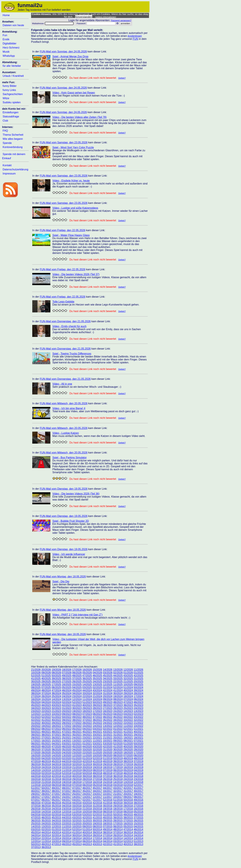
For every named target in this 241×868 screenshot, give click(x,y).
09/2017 (128, 797)
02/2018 (128, 785)
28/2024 (138, 693)
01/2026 (128, 673)
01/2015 (56, 829)
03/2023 (128, 714)
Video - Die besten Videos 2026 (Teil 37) (76, 274)
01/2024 (108, 687)
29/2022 (56, 723)
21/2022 (138, 723)
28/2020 (138, 750)
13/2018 (128, 782)
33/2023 (46, 708)
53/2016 (77, 815)
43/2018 (46, 776)
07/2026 (67, 673)
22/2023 (46, 711)
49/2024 (36, 690)
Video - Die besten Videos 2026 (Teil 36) (76, 494)
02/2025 (97, 687)
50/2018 (87, 773)
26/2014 (118, 835)
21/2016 (87, 809)
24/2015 (46, 824)
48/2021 (56, 732)
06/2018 (87, 785)
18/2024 (128, 696)
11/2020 (87, 755)
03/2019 (36, 773)
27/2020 (36, 752)
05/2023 (108, 714)
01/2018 (56, 773)
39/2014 (97, 832)
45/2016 (67, 803)
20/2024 (108, 696)
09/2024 (108, 699)
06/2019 (118, 770)
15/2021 (56, 741)
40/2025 (46, 679)
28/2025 (56, 681)
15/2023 (118, 711)
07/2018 (77, 785)
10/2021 (108, 741)
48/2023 (118, 702)
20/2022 (36, 726)
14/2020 (56, 755)
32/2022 (138, 720)
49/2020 (36, 747)
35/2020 (67, 750)
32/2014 (56, 835)
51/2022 (56, 717)
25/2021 (67, 738)
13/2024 (67, 699)
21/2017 (118, 794)
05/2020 (36, 758)
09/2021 (118, 741)
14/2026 (108, 670)
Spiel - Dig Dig (61, 581)
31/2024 (108, 693)
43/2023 (56, 705)
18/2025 (46, 684)
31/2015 (87, 821)
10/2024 (97, 699)
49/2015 (128, 815)
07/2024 (128, 699)
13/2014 (138, 838)
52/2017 (138, 785)
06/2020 (138, 755)
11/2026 (138, 670)
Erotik (6, 39)
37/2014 (118, 832)
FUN (135, 39)
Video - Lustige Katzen (66, 433)
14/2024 (56, 699)
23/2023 (36, 711)
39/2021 (36, 735)
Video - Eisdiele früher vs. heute (71, 181)
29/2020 (128, 750)
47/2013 (56, 844)
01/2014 (67, 829)
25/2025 (87, 681)
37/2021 (56, 735)
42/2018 (56, 776)
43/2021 (108, 732)
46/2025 (97, 676)
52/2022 (46, 717)
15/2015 (138, 824)
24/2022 (108, 723)
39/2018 (87, 776)
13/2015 (46, 826)
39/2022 (67, 720)
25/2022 (97, 723)
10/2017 (118, 797)
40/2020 (128, 747)
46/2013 (67, 844)
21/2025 (128, 681)
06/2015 (118, 826)
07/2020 (128, 755)
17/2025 (56, 684)
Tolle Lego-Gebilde (63, 302)
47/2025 (87, 676)
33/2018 (36, 779)
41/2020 (118, 747)
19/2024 (118, 696)
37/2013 (36, 847)
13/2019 (46, 770)
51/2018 (77, 773)
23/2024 (77, 696)
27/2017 (56, 794)
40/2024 (128, 690)
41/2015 (97, 818)
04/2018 (108, 785)
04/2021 (56, 744)
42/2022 (36, 720)
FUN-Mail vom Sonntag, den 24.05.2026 (63, 52)
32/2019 (77, 764)
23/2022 (118, 723)
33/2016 (77, 806)
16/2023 (108, 711)
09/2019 (87, 770)
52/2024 (118, 687)
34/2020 (77, 750)
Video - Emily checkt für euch (69, 326)
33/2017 (108, 791)
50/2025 (56, 676)
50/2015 (118, 815)
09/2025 (138, 684)
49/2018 (97, 773)
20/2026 (46, 670)
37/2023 (118, 705)
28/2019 (118, 764)
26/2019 (138, 764)
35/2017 (87, 791)
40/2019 (108, 761)
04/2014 (108, 841)
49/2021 (46, 732)
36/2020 (56, 750)
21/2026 (36, 670)
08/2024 (118, 699)
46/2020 (67, 747)
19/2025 (36, 684)
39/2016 (128, 803)
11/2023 (46, 714)
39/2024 (138, 690)
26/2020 (46, 752)
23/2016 (67, 809)
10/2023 (56, 714)
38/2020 (36, 750)
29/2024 (128, 693)
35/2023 (138, 705)
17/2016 (128, 809)
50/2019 (118, 758)
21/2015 (77, 824)
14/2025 (87, 684)
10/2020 (97, 755)
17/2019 (118, 767)
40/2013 (128, 844)
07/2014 (77, 841)
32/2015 (77, 821)
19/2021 (128, 738)
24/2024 (67, 696)
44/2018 (36, 776)
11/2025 (118, 684)
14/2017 (77, 797)
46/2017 (87, 788)
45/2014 (36, 832)
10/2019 (77, 770)
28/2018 (87, 779)
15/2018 (108, 782)
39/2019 (118, 761)
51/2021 (138, 729)
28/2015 (118, 821)
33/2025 (118, 679)
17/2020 (138, 752)
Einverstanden (84, 17)
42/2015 (87, 818)
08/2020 (118, 755)
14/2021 (67, 741)
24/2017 (87, 794)
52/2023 (77, 702)
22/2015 (67, 824)
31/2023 (67, 708)
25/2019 (36, 767)
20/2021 (118, 738)
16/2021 (46, 741)
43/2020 (97, 747)
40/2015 (108, 818)
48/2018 (108, 773)
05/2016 (138, 812)
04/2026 (97, 673)
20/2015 (87, 824)
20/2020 (108, 752)
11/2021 (97, 741)
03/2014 (118, 841)
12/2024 (77, 699)
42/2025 (138, 676)
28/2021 (36, 738)
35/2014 (138, 832)
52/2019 (97, 758)
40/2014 (87, 832)
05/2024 (36, 702)
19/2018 (67, 782)
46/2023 (138, 702)
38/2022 (77, 720)
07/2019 (108, 770)
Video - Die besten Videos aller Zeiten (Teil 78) (79, 117)
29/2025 (46, 681)
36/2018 (118, 776)
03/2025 (87, 687)
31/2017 (128, 791)
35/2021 (77, 735)
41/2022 (46, 720)
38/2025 (67, 679)
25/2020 (56, 752)
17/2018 (87, 782)
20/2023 (67, 711)
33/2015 (67, 821)
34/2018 (138, 776)
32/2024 (97, 693)
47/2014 (128, 829)
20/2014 (67, 838)
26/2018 (108, 779)
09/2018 (56, 785)
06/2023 (97, 714)
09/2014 (67, 841)
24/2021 (77, 738)
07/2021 (138, 741)
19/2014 (77, 838)
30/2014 (77, 835)
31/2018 (56, 779)
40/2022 (56, 720)
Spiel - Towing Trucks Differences (72, 354)
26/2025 (77, 681)
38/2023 (108, 705)
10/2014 (56, 841)
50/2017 (46, 788)
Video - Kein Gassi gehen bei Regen (74, 93)
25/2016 (46, 809)
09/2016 (97, 812)
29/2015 (108, 821)
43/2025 (128, 676)
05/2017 (56, 800)
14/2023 (128, 711)
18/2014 (87, 838)
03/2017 (77, 800)
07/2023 (87, 714)
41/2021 (128, 732)
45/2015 (56, 818)
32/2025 (128, 679)
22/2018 (36, 782)
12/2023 (36, 714)
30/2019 (97, 764)
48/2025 (77, 676)
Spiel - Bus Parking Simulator (69, 458)
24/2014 (138, 835)
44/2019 (67, 761)
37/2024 (46, 693)
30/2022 (46, 723)
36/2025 (87, 679)
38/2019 (128, 761)
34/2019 (56, 764)
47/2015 (36, 818)
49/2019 (128, 758)
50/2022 (67, 717)
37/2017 (67, 791)
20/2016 (97, 809)
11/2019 (67, 770)
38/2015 (128, 818)
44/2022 (128, 717)
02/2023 (138, 714)
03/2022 (97, 729)
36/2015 (36, 821)
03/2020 (56, 758)
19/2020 (118, 752)
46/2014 (138, 829)
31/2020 (108, 750)
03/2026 (108, 673)
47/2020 (56, 747)
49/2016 (138, 800)
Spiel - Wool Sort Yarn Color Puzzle (73, 147)
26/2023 (118, 708)
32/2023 (56, 708)
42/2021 (118, 732)
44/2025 (118, 676)
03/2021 (67, 744)
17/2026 (77, 670)
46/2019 (46, 761)
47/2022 (97, 717)
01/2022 (118, 729)
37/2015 (138, 818)
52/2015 (97, 815)
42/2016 (97, 803)
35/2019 (46, 764)
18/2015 (108, 824)
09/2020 (108, 755)
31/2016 (97, 806)
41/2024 (118, 690)
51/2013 (138, 841)
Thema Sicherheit (13, 135)
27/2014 (108, 835)
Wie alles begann (13, 139)
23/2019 (56, 767)
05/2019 (128, 770)
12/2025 (108, 684)
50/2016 (128, 800)
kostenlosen (135, 36)
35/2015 (46, 821)
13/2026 (118, 670)
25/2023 (128, 708)
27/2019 (128, 764)
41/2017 (138, 788)
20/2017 (128, 794)
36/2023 (128, 705)
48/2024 (46, 690)
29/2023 (87, 708)
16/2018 (97, 782)
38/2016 (138, 803)
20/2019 (87, 767)
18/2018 (77, 782)
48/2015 (138, 815)
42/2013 (108, 844)
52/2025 (36, 676)
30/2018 (67, 779)
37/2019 (138, 761)
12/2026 (128, 670)
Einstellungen (11, 112)
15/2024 (46, 699)
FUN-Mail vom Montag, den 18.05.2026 (63, 577)
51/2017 (36, 788)
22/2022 (128, 723)
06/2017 (46, 800)
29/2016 (118, 806)
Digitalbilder (10, 43)
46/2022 (108, 717)
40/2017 (36, 791)
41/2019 (97, 761)
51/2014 (87, 829)
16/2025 (67, 684)
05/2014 (97, 841)
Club (5, 121)
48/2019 (138, 758)
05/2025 (67, 687)
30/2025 (36, 681)
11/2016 (77, 812)
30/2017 (138, 791)
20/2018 (56, 782)
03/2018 (118, 785)
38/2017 (56, 791)
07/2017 (36, 800)
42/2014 (67, 832)
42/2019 (87, 761)
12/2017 (97, 797)
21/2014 (56, 838)
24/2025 (97, 681)
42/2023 (67, 705)
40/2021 (138, 732)
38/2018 (97, 776)
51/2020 (128, 744)
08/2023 (77, 714)
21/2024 (97, 696)
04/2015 (138, 826)
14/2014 (128, 838)
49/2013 (46, 844)
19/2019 (97, 767)
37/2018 (108, 776)
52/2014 (77, 829)
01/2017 (97, 800)
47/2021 (67, 732)
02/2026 (118, 673)
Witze (6, 98)
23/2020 (77, 752)
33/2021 (97, 735)
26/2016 (36, 809)
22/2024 (87, 696)
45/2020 (77, 747)
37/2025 (77, 679)
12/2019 (56, 770)
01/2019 (87, 758)
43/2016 (87, 803)
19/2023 (77, 711)
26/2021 (56, 738)
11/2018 (36, 785)
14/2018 (118, 782)
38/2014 (108, 832)
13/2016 (56, 812)
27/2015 (128, 821)
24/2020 (67, 752)
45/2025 (108, 676)
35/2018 (128, 776)
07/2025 (46, 687)
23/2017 (97, 794)
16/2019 (128, 767)
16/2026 (87, 670)
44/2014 (46, 832)
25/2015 (36, 824)
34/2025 (108, 679)
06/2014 (87, 841)
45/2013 (77, 844)
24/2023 (138, 708)
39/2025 (56, 679)
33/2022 (128, 720)
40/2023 (87, 705)
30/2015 (97, 821)
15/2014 (118, 838)
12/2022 (118, 726)
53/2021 (97, 744)
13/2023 (138, 711)
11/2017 (108, 797)
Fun (5, 35)
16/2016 (138, 809)
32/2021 (108, 735)
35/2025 (97, 679)
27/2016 (138, 806)
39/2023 (97, 705)
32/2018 (46, 779)
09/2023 (67, 714)
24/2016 (56, 809)
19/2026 (56, 670)
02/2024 (67, 702)
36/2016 (46, 806)
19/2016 (108, 809)
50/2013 (36, 844)
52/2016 (108, 800)
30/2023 (77, 708)
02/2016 (56, 815)
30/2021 (128, 735)
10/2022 (138, 726)
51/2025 (46, 676)
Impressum (9, 174)
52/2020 (118, 744)
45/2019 (56, 761)
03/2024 (56, 702)
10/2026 (36, 673)
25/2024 (56, 696)
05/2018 (97, 785)
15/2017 (67, 797)
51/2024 (128, 687)
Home (6, 15)
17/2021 (36, 741)
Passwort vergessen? (121, 20)
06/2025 (56, 687)
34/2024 (77, 693)
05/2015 (128, 826)
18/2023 (87, 711)
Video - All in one (62, 384)
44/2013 (87, 844)
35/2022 (108, 720)
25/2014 (128, 835)
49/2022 (77, 717)
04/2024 (46, 702)
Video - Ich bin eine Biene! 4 (69, 408)
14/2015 (36, 826)
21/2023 (56, 711)
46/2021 (77, 732)
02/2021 (77, 744)
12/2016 (67, 812)
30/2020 (118, 750)
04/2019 (138, 770)
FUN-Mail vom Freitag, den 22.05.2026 (62, 230)
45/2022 (118, 717)
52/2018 (67, 773)
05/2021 (46, 744)
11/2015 (67, 826)
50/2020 (138, 744)
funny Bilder (10, 86)
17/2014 (97, 838)
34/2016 (67, 806)
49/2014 (108, 829)
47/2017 (77, 788)
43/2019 (77, 761)
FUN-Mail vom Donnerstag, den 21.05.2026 (65, 321)
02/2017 (87, 800)
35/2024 (67, 693)
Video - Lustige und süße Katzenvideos (75, 208)
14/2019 (36, 770)
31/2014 (67, 835)
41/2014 (77, 832)
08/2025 (36, 687)
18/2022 (56, 726)
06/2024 (138, 699)
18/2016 (118, 809)
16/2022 (77, 726)
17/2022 (67, 726)
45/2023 (36, 705)
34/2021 (87, 735)
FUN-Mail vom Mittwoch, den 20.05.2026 (64, 403)
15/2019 (138, 767)
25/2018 (118, 779)
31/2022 (36, 723)
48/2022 (87, 717)
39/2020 (138, 747)
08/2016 (108, 812)
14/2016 (46, 812)
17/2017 (46, 797)
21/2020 (97, 752)
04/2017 (67, 800)
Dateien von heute (13, 25)
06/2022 (67, 729)
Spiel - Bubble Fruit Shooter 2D (71, 521)
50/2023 (97, 702)
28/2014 (97, 835)
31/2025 (138, 679)
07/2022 (56, 729)
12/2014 (36, 841)
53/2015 (87, 815)
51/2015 (108, 815)
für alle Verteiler (12, 66)
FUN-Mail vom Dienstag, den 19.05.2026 (64, 489)
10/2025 (128, 684)
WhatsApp (9, 56)
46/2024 (67, 690)
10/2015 (77, 826)
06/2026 (77, 673)
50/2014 (97, 829)
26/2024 (46, 696)
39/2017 (46, 791)
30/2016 (108, 806)
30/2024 (118, 693)
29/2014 (87, 835)
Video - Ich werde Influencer (69, 554)
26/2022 (87, 723)
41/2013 (118, 844)
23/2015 (56, 824)
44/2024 (87, 690)
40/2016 (118, 803)
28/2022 (67, 723)
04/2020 (46, 758)
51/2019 (108, 758)
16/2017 (56, 797)
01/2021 (87, 744)
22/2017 (108, 794)
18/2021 (138, 738)
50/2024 (138, 687)
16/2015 (128, 824)
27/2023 (108, 708)
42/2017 (128, 788)
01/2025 (138, 673)
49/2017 (56, 788)
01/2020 (77, 758)
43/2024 (97, 690)
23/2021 (87, 738)
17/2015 (118, 824)
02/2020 (67, 758)
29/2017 (36, 794)
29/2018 (77, 779)
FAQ (5, 131)
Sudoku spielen (12, 102)
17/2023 (97, 711)
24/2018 (128, 779)
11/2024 (87, 699)
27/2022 (77, 723)
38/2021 (46, 735)
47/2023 (128, 702)
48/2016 (36, 803)
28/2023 (97, 708)
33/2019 (67, 764)
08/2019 (97, 770)
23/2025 (108, 681)
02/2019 (46, 773)
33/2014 (46, 835)
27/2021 (46, 738)
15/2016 (36, 812)
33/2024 (87, 693)
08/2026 (56, 673)
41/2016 (108, 803)
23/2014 (36, 838)
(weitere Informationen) (106, 17)
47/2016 (46, 803)
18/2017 (36, 797)
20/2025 (138, 681)
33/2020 (87, 750)
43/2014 (56, 832)
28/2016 (128, 806)
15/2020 (46, 755)
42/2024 (108, 690)
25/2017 (77, 794)
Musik (6, 52)
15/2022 (87, 726)
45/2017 (97, 788)
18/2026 (67, 670)
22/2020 (87, 752)
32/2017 (118, 791)
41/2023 (77, 705)
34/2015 (56, 821)
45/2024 (77, 690)
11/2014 (46, 841)
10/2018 (46, 785)
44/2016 (77, 803)
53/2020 (108, 744)
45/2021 (87, 732)
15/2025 (77, 684)
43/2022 (138, 717)
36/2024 (56, 693)
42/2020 (108, 747)
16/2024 (36, 699)
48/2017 (67, 788)
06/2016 (128, 812)
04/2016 (36, 815)
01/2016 (67, 815)
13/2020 (67, 755)
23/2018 (138, 779)
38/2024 (36, 693)
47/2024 (56, 690)
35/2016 (56, 806)
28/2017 (46, 794)
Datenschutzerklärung (15, 169)
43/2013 (97, 844)
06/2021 (36, 744)
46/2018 (128, 773)
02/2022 (108, 729)
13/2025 (97, 684)
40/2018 (77, 776)
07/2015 (108, 826)
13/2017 (87, 797)
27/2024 (36, 696)
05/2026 (87, 673)
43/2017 (118, 788)
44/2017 (108, 788)
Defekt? (122, 78)
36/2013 (46, 847)
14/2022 (97, 726)
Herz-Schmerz (11, 48)
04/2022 (87, 729)
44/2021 (97, 732)
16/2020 (36, 755)
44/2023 (46, 705)
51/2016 (118, 800)
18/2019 (108, 767)
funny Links (9, 90)
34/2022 (118, 720)
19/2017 (138, 794)
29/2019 (108, 764)
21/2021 (108, 738)
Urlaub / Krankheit (13, 76)
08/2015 (97, 826)
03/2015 (36, 829)
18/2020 (128, 752)
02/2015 (46, 829)
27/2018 (97, 779)
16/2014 (108, 838)
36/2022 (97, 720)
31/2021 (118, 735)
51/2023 (87, 702)
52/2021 (128, 729)
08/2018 (67, 785)
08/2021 (128, 741)
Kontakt (7, 165)
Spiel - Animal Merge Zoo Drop (70, 56)
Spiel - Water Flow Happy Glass (71, 235)
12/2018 (138, 782)
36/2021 (67, 735)
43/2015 (77, 818)
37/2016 (36, 806)
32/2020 (97, 750)
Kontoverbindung (13, 147)
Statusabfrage (11, 116)
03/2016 (46, 815)
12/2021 (87, 741)
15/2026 (97, 670)
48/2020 (46, 747)
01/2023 (36, 717)
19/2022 (46, 726)
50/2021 (36, 732)
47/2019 (36, 761)
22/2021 (97, 738)
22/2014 (46, 838)
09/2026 (46, 673)
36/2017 (77, 791)
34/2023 (36, 708)
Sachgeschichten (13, 94)
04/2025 (77, 687)
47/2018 (118, 773)
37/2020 (46, 750)
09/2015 (87, 826)
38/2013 (138, 844)
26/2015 (138, 821)
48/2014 (118, 829)
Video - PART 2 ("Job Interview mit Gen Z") (77, 615)
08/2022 (46, 729)
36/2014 (128, 832)
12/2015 (56, 826)
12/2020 (77, 755)
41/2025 (36, 679)
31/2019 (87, 764)
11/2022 (128, 726)
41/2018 (67, 776)
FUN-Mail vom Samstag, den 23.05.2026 (64, 142)
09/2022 (36, 729)
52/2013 (128, 841)
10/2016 (87, 812)
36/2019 (36, 764)
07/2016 (118, 812)
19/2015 (97, 824)
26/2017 (67, 794)
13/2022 (108, 726)
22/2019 (67, 767)
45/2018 (138, 773)
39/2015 (118, 818)
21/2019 (77, 767)
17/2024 (138, 696)
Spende (7, 143)
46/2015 (46, 818)
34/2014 (36, 835)
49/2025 (67, 676)
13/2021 (77, 741)
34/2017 (97, 791)
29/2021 (138, 735)
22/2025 (118, 681)
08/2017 (138, 797)
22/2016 (77, 809)
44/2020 (87, 747)
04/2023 (118, 714)
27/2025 (67, 681)
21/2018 (46, 782)
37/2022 (87, 720)
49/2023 (108, 702)
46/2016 (56, 803)
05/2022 (77, 729)
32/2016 (87, 806)
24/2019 (46, 767)
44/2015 (67, 818)
